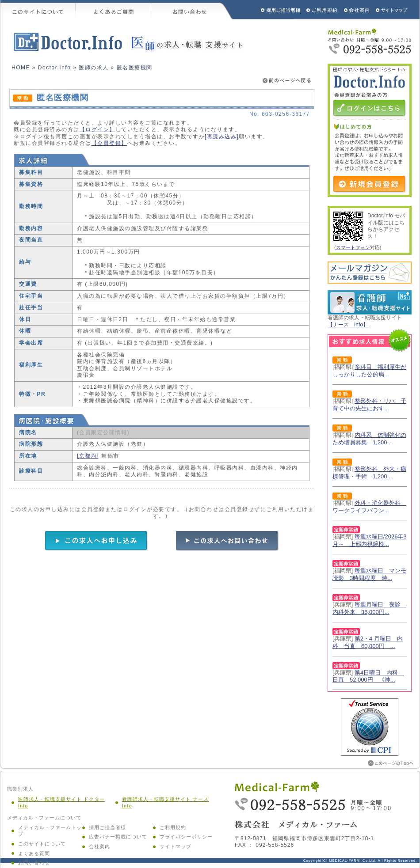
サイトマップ (392, 10)
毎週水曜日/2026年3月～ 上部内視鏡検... (370, 540)
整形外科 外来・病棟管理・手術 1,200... (369, 473)
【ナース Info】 (348, 325)
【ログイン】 (97, 129)
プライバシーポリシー (186, 837)
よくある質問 (34, 853)
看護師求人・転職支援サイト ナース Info (165, 803)
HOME (21, 68)
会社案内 (99, 846)
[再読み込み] (222, 136)
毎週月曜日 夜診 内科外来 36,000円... (369, 608)
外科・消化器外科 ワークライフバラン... (369, 507)
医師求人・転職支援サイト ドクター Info (61, 803)
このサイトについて (38, 10)
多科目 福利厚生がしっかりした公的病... (369, 371)
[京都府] (88, 456)
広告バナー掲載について (118, 837)
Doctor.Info (55, 68)
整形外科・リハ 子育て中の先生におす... (369, 405)
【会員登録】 (109, 143)
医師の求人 (94, 68)
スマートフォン (353, 247)
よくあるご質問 (113, 10)
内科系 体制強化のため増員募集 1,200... (369, 439)
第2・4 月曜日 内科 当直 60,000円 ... (368, 642)
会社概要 (357, 10)
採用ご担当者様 (269, 10)
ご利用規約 (323, 10)
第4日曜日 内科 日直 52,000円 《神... (368, 676)
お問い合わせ (192, 10)
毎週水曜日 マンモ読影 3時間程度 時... (369, 574)
